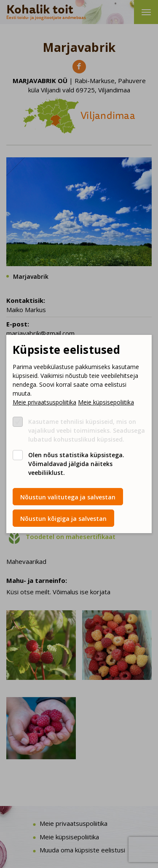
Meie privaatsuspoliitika (44, 402)
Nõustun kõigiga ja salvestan (63, 519)
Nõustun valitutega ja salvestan (68, 497)
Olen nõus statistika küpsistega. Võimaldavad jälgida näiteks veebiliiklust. (76, 464)
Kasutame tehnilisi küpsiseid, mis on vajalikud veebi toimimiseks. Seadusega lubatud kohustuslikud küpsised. (87, 430)
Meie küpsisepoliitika (106, 402)
